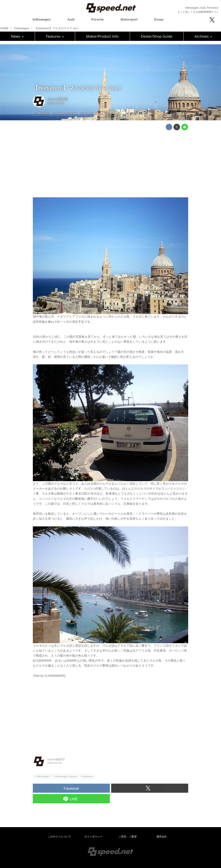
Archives (203, 36)
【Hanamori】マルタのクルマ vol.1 (77, 88)
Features (55, 36)
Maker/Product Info (102, 36)
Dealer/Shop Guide (157, 36)
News (17, 36)
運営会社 (162, 837)
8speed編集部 (58, 99)
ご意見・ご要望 (128, 837)
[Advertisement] (110, 164)
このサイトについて (59, 837)
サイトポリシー (93, 837)
